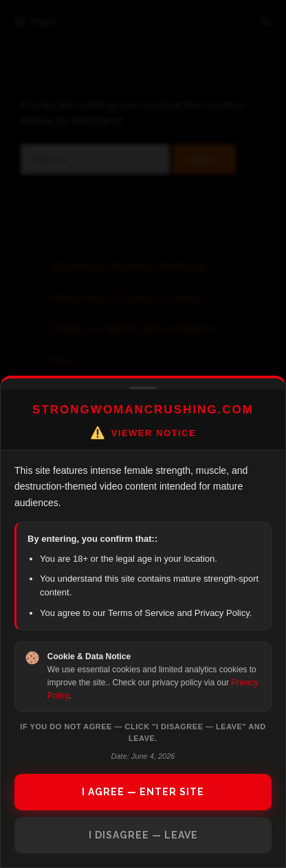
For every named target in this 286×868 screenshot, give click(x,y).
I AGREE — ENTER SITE (143, 792)
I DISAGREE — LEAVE (143, 835)
